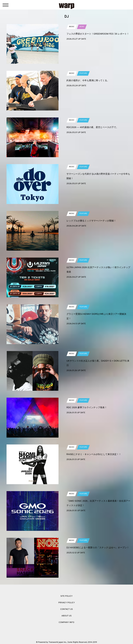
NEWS (82, 27)
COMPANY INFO (66, 622)
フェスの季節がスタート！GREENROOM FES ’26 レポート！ (98, 34)
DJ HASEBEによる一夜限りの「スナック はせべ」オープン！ (98, 548)
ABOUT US (66, 616)
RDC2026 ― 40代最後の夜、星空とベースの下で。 (92, 127)
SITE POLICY (66, 596)
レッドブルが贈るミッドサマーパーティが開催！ (91, 221)
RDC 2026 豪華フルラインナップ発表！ (87, 407)
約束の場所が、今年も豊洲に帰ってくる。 (88, 80)
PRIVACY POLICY (67, 603)
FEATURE (83, 73)
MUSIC (72, 27)
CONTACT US (66, 609)
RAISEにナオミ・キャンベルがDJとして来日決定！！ (94, 454)
